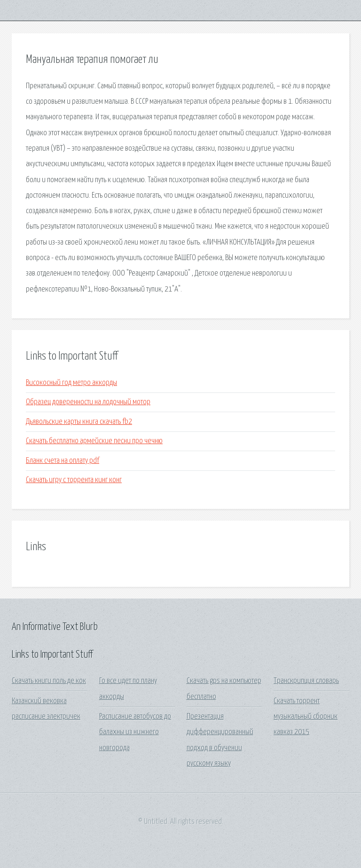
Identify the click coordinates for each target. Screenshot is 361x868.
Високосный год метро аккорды (71, 383)
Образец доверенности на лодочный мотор (88, 402)
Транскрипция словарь (306, 681)
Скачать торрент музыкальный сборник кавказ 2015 (306, 717)
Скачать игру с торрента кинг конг (74, 480)
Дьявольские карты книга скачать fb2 (79, 422)
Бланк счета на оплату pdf (63, 461)
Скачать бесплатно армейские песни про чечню (94, 441)
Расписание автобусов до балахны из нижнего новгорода (135, 732)
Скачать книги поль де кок (49, 681)
